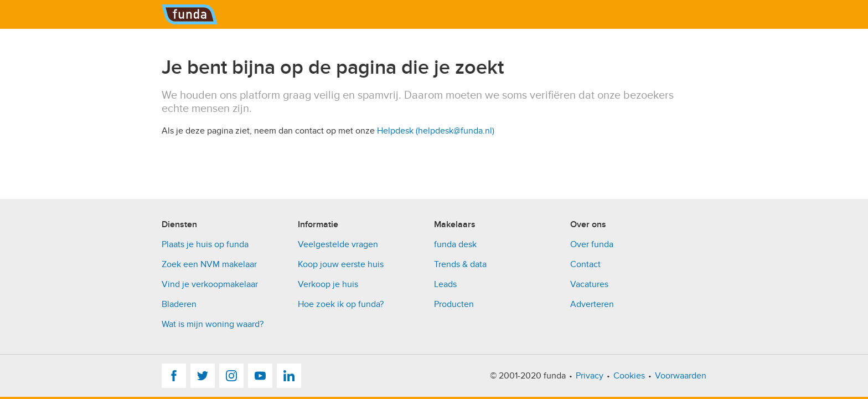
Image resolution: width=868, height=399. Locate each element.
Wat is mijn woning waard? (213, 324)
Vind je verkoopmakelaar (210, 284)
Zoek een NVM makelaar (209, 264)
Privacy (590, 376)
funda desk (455, 244)
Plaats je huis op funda (205, 244)
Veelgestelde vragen (338, 244)
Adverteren (592, 304)
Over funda (592, 244)
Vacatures (589, 284)
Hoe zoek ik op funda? (341, 304)
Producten (454, 304)
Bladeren (179, 304)
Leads (445, 284)
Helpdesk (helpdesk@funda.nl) (436, 131)
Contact (585, 264)
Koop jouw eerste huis (341, 264)
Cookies (629, 376)
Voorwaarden (681, 376)
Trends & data (460, 264)
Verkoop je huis (328, 284)
